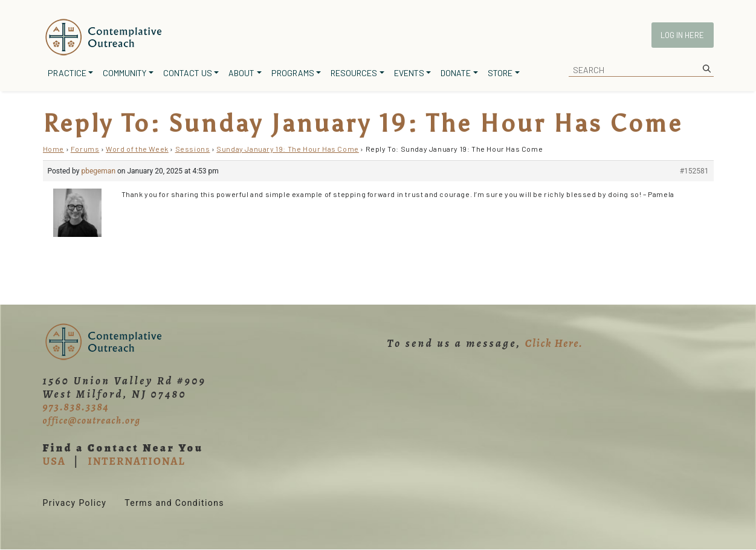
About (241, 73)
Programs (293, 73)
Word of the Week (137, 149)
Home (53, 149)
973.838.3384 (76, 407)
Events (409, 73)
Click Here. (554, 343)
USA (54, 461)
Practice (67, 73)
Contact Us (188, 73)
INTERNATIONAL (136, 461)
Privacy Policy (75, 503)
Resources (354, 73)
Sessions (193, 149)
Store (500, 73)
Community (124, 73)
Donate (456, 73)
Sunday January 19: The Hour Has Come (288, 149)
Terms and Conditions (174, 503)
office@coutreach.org (92, 421)
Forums (85, 149)
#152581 (694, 171)
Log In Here (682, 35)
